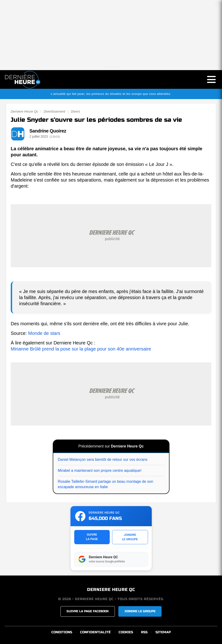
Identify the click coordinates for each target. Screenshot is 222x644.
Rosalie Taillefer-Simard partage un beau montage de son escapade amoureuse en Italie (106, 484)
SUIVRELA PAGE (92, 537)
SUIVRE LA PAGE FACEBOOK (88, 611)
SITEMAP (163, 632)
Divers (75, 111)
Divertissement (55, 111)
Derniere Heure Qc (25, 111)
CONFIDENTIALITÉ (95, 632)
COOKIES (126, 632)
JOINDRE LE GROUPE (140, 611)
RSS (144, 632)
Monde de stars (44, 333)
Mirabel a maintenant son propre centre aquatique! (100, 470)
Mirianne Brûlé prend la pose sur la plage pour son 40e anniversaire (81, 349)
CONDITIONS (62, 632)
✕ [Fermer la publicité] (218, 4)
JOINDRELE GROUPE (130, 537)
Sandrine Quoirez (48, 131)
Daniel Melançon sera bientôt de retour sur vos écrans (103, 460)
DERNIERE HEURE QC (111, 590)
